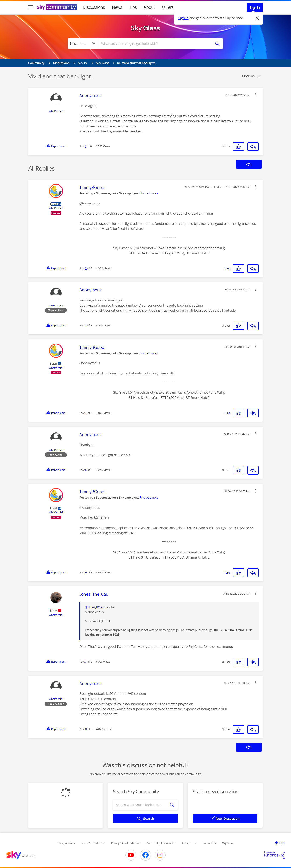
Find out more (149, 193)
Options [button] (248, 76)
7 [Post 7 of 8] (86, 662)
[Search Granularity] (83, 44)
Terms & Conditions (93, 843)
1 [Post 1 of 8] (86, 146)
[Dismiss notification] (257, 18)
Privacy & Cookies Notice (125, 843)
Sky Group (228, 843)
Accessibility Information (161, 843)
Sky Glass (145, 28)
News (117, 7)
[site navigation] (31, 7)
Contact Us (209, 843)
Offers (168, 7)
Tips (133, 7)
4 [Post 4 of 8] (86, 413)
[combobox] (154, 44)
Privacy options (66, 843)
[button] (256, 95)
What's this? (56, 111)
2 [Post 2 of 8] (86, 268)
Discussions (94, 7)
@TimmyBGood (95, 607)
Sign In (255, 7)
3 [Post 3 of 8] (86, 326)
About (149, 7)
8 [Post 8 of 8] (86, 729)
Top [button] (282, 843)
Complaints (189, 843)
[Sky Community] (57, 7)
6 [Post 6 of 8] (86, 572)
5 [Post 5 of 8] (86, 470)
